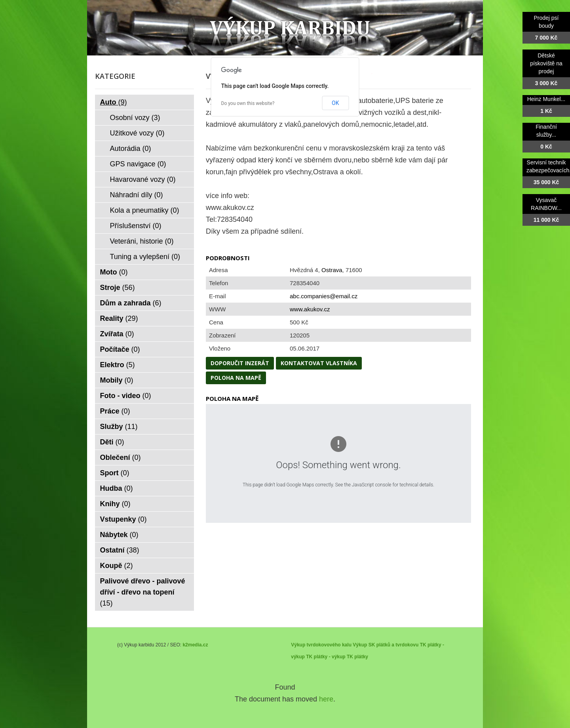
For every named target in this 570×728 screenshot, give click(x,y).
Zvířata (117, 334)
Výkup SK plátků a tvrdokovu (386, 645)
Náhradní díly (137, 195)
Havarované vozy (143, 179)
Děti (112, 442)
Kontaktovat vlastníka (319, 363)
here (326, 699)
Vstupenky (123, 519)
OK (335, 103)
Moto (114, 272)
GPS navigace (138, 164)
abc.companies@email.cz (324, 296)
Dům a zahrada (131, 303)
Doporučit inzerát (240, 363)
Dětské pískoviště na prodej (546, 63)
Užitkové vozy (137, 133)
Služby (119, 427)
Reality (119, 318)
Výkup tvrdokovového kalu (321, 645)
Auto (114, 102)
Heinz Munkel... (546, 99)
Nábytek (119, 535)
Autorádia (131, 149)
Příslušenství (136, 226)
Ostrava (332, 270)
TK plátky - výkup (326, 657)
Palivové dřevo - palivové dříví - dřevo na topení (143, 592)
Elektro (118, 365)
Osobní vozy (135, 118)
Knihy (115, 504)
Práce (115, 411)
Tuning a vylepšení (145, 257)
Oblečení (121, 457)
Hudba (117, 488)
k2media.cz (195, 645)
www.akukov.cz (310, 309)
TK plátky (357, 657)
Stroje (118, 288)
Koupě (117, 566)
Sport (115, 473)
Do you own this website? (248, 103)
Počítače (120, 349)
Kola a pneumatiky (145, 210)
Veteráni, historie (142, 241)
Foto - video (126, 396)
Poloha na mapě (236, 378)
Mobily (117, 380)
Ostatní (120, 550)
